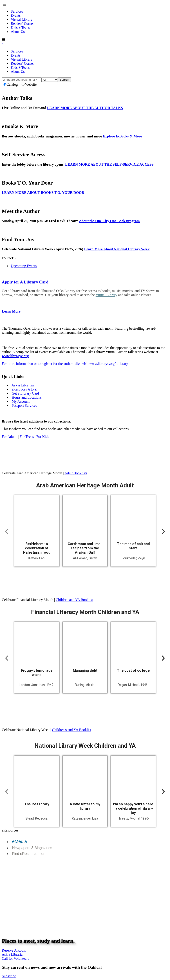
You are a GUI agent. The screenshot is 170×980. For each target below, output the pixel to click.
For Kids (42, 437)
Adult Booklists (76, 473)
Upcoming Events (24, 266)
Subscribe (9, 976)
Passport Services (24, 405)
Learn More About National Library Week (117, 249)
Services (17, 11)
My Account (20, 401)
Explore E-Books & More (122, 136)
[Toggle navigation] (4, 5)
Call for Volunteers (15, 958)
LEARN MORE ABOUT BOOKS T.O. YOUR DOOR (43, 193)
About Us (18, 32)
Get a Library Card (25, 393)
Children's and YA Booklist (72, 730)
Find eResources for (28, 854)
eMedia (20, 841)
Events (16, 15)
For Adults (9, 437)
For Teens (27, 437)
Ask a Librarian (22, 385)
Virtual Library (22, 19)
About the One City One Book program (109, 221)
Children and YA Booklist (74, 600)
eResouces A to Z (24, 389)
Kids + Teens (20, 28)
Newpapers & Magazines (32, 848)
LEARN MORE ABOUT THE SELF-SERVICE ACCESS (109, 164)
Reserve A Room (14, 950)
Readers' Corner (22, 24)
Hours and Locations (26, 397)
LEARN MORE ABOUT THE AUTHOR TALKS (85, 108)
